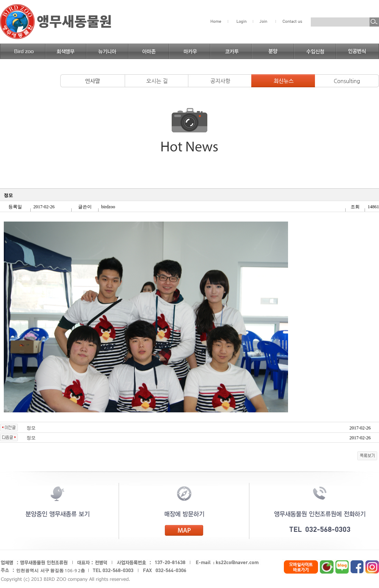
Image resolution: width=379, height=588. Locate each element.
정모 (31, 428)
